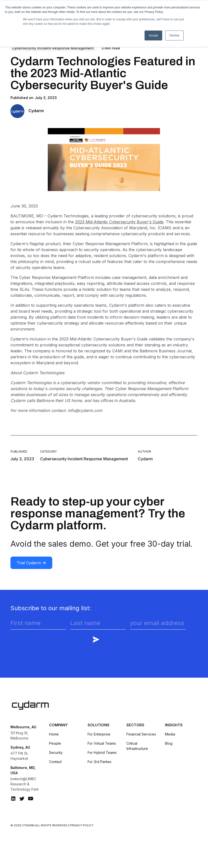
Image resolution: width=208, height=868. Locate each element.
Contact (55, 762)
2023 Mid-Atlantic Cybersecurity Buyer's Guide (119, 222)
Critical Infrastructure (137, 746)
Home (54, 734)
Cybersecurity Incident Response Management (53, 48)
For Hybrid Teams (102, 752)
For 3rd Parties (100, 762)
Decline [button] (174, 35)
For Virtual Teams (102, 743)
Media (170, 734)
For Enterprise (99, 734)
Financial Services (141, 734)
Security (56, 752)
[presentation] (48, 643)
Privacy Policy (81, 825)
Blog (169, 743)
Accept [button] (153, 35)
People (55, 743)
